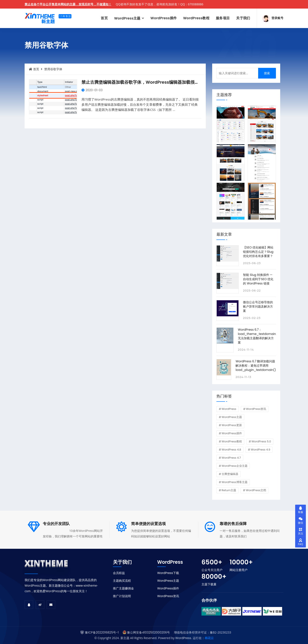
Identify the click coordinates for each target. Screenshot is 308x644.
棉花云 (209, 638)
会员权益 (119, 573)
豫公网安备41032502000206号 (148, 632)
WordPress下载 (168, 573)
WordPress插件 (164, 18)
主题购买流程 (122, 581)
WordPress (229, 409)
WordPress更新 (232, 425)
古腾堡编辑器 (230, 474)
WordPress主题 (128, 18)
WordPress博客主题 (235, 482)
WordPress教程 (196, 18)
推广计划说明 (122, 596)
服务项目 (223, 18)
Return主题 (229, 490)
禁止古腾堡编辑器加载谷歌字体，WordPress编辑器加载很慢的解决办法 (151, 82)
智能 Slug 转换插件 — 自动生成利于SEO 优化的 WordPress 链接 (258, 279)
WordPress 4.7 (231, 458)
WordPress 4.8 (231, 450)
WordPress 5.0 (261, 441)
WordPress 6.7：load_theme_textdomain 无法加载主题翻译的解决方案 (257, 336)
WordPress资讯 (256, 409)
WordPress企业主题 (235, 466)
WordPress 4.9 (260, 450)
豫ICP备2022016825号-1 (102, 632)
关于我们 (243, 18)
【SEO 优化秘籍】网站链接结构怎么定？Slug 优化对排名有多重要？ (258, 252)
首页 (104, 18)
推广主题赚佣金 (123, 588)
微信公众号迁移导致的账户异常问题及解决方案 (258, 306)
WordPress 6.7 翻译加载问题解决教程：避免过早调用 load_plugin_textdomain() (256, 366)
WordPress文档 (256, 490)
